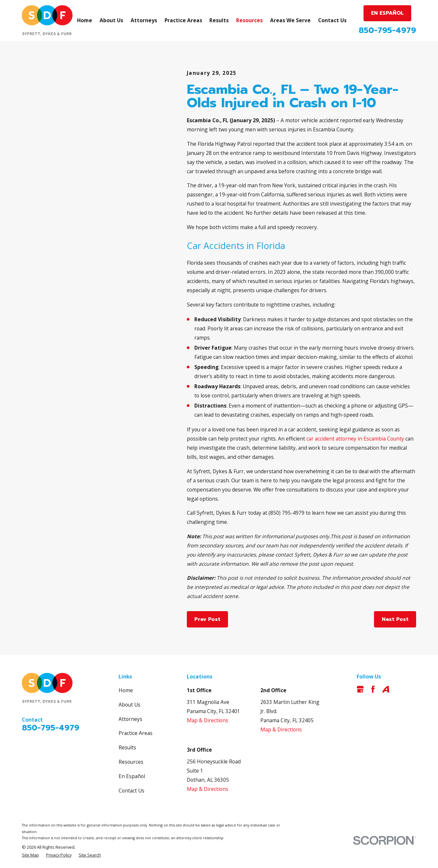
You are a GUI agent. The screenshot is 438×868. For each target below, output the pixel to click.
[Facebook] (373, 689)
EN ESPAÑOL (387, 13)
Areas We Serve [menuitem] (290, 20)
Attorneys (130, 719)
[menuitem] (30, 855)
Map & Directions (208, 720)
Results (127, 747)
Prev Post (207, 619)
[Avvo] (386, 689)
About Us (130, 705)
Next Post (395, 619)
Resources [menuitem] (249, 20)
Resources (131, 762)
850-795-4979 (387, 30)
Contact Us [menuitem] (332, 20)
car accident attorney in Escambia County (355, 439)
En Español (132, 776)
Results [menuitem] (219, 20)
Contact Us (131, 791)
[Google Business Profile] (360, 689)
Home (126, 690)
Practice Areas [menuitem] (183, 20)
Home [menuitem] (85, 20)
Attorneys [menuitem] (144, 20)
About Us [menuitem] (111, 20)
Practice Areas (136, 733)
